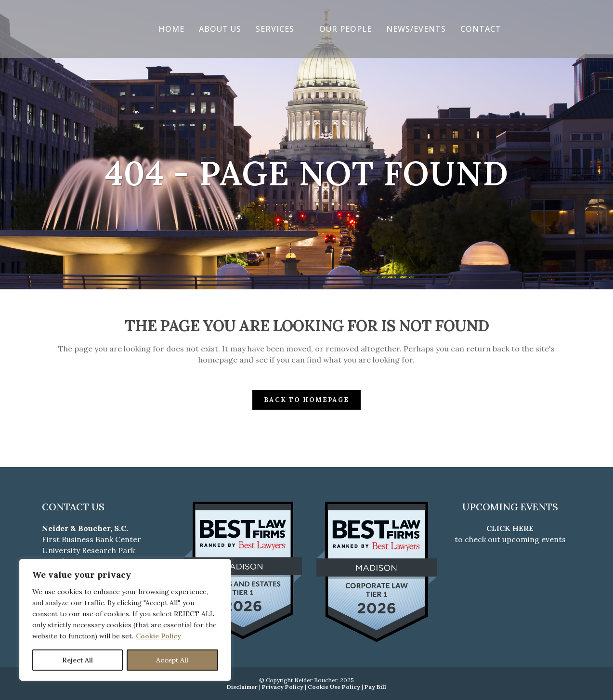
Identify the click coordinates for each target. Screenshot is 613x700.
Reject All (78, 660)
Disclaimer (242, 687)
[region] (125, 620)
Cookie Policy (158, 636)
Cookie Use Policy (334, 687)
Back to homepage (306, 400)
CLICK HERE (510, 528)
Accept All (172, 660)
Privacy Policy (283, 687)
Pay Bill (375, 687)
